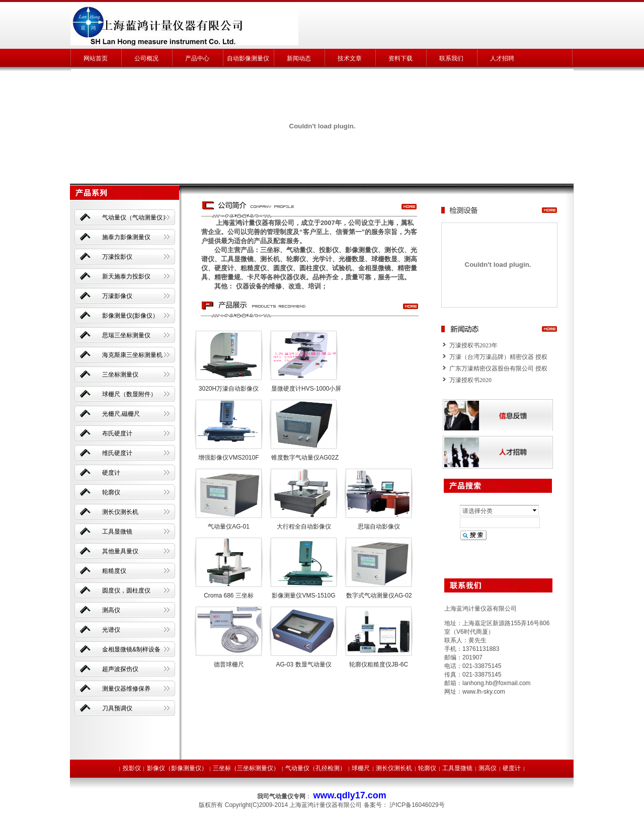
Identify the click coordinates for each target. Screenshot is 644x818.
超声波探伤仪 (120, 669)
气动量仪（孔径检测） (315, 768)
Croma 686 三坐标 (229, 596)
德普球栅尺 (229, 664)
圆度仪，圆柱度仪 (126, 590)
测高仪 (111, 610)
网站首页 (96, 58)
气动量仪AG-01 (229, 527)
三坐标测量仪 (120, 375)
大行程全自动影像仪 (304, 527)
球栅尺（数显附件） (129, 394)
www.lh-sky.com (484, 692)
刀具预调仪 (117, 708)
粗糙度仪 (114, 571)
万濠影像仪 (117, 296)
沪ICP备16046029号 (417, 805)
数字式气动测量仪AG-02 (379, 596)
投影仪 (132, 768)
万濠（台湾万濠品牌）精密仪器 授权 (498, 357)
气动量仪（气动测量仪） (135, 217)
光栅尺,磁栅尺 (121, 414)
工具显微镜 (117, 532)
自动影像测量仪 (248, 58)
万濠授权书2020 (470, 380)
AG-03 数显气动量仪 (303, 664)
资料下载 (400, 58)
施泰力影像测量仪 (126, 237)
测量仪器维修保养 (126, 689)
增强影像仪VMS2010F (228, 458)
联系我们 (451, 58)
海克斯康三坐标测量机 (132, 355)
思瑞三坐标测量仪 (126, 335)
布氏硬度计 (117, 433)
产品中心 (197, 58)
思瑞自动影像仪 (379, 527)
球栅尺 (361, 768)
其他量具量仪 (120, 551)
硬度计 (111, 473)
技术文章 (350, 58)
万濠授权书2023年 (473, 345)
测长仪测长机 (120, 512)
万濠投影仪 (117, 257)
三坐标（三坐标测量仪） (246, 768)
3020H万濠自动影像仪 (229, 389)
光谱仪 (111, 630)
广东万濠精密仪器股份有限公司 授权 (498, 368)
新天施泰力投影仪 (126, 276)
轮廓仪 (111, 492)
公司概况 (146, 58)
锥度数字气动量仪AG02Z (305, 458)
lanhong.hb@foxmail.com (497, 683)
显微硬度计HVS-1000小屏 (306, 389)
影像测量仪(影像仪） (130, 316)
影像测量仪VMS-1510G (303, 596)
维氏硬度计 (117, 453)
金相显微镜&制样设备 (131, 649)
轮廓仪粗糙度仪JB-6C (379, 664)
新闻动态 (299, 58)
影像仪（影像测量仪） (177, 768)
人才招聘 (502, 58)
